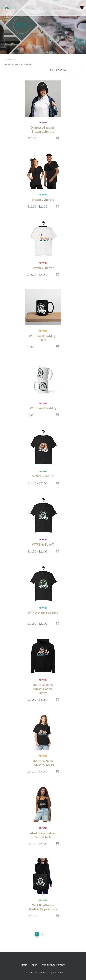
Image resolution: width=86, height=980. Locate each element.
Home (7, 60)
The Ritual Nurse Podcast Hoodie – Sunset (43, 689)
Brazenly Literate (43, 200)
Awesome (58, 973)
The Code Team (31, 973)
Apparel (43, 123)
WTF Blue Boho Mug (43, 408)
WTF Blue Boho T (43, 544)
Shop (35, 965)
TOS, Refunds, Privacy (53, 965)
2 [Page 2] (43, 934)
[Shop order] (66, 70)
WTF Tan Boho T (43, 476)
